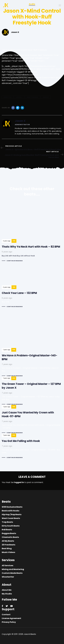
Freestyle (8, 97)
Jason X (19, 97)
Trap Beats (7, 522)
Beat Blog (7, 548)
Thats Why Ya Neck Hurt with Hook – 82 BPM (31, 233)
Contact (6, 615)
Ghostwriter (8, 577)
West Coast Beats (11, 518)
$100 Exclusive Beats (12, 507)
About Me (7, 590)
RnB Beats (7, 530)
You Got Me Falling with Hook (32, 448)
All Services (7, 566)
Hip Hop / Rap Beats (12, 514)
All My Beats (8, 541)
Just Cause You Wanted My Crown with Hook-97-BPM (32, 421)
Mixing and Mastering (13, 569)
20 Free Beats (8, 545)
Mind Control (33, 97)
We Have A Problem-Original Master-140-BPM (32, 344)
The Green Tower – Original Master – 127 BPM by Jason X (32, 393)
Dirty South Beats (11, 526)
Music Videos (8, 552)
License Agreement (11, 618)
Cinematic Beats (10, 537)
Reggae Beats (9, 533)
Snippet (46, 97)
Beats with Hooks (11, 511)
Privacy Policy (9, 622)
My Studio (7, 594)
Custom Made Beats (12, 573)
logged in (19, 482)
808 (14, 241)
